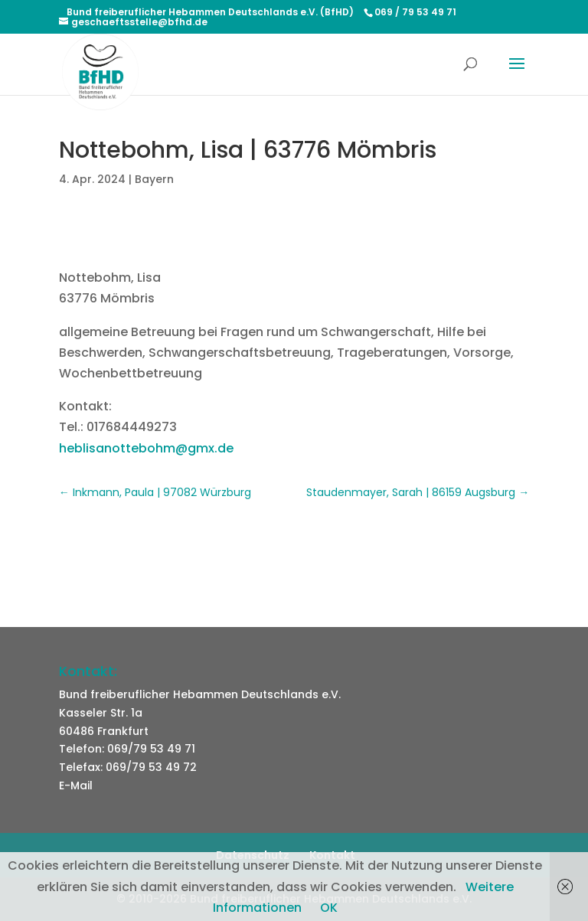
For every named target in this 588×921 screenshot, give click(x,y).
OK (329, 908)
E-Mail (76, 785)
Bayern (154, 179)
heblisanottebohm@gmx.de (146, 448)
